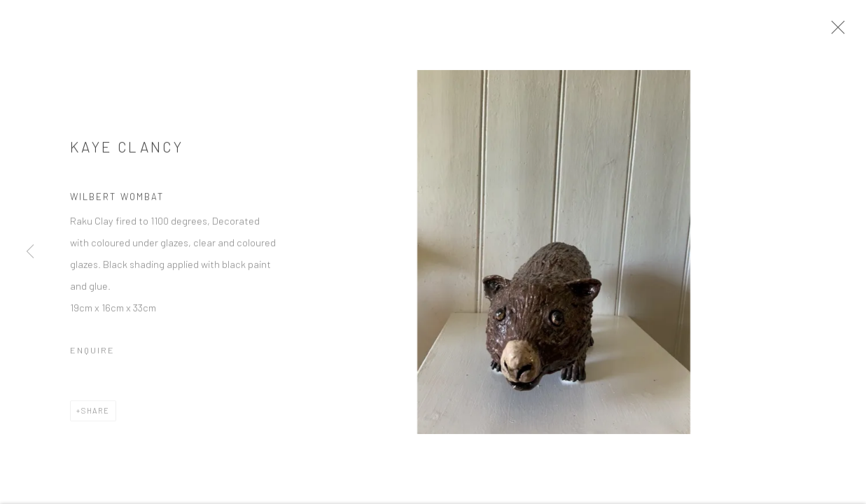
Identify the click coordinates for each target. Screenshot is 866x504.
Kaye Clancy (127, 151)
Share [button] (96, 415)
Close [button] (842, 31)
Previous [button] (30, 252)
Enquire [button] (92, 354)
